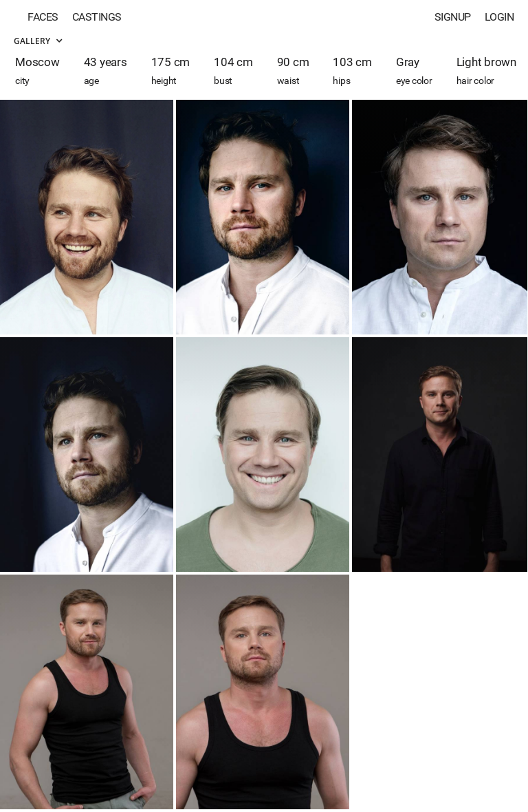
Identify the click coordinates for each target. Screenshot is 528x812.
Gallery (38, 41)
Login (499, 17)
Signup (453, 17)
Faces (43, 17)
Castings (97, 17)
